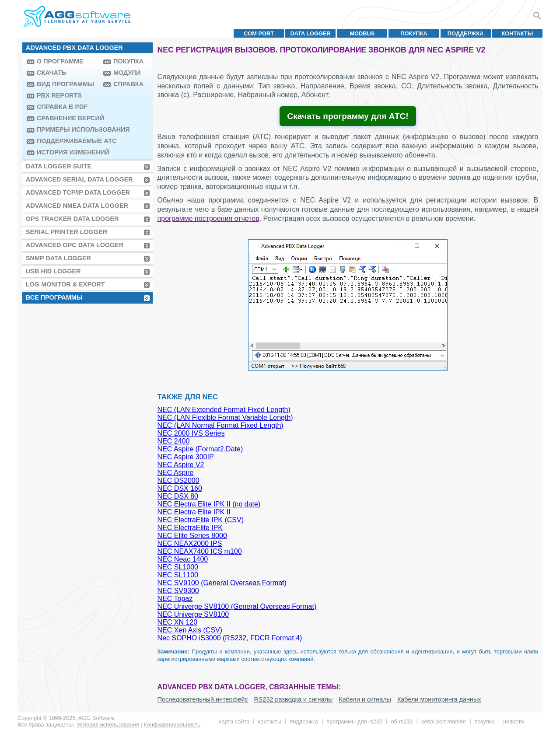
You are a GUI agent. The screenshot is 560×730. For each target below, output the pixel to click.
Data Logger (311, 33)
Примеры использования (68, 129)
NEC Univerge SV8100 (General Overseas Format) (237, 606)
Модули (127, 73)
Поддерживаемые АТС (68, 141)
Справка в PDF (62, 107)
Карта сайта (234, 721)
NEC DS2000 (178, 480)
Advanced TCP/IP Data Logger (78, 192)
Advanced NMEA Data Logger (77, 206)
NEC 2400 (174, 441)
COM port (259, 33)
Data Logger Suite (59, 166)
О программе (60, 61)
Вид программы (65, 84)
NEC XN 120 (178, 622)
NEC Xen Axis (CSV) (190, 630)
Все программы (54, 297)
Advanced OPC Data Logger (75, 245)
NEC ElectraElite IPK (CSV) (201, 520)
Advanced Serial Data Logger (79, 179)
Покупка (414, 33)
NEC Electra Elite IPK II (194, 512)
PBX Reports (59, 95)
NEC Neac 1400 (183, 559)
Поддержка (466, 33)
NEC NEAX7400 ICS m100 (200, 551)
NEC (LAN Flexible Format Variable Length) (225, 417)
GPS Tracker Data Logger (72, 219)
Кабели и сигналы (365, 699)
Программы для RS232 (354, 721)
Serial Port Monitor (444, 721)
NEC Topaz (175, 599)
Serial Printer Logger (66, 232)
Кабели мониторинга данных (439, 699)
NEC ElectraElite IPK (190, 528)
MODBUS (362, 33)
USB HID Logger (53, 271)
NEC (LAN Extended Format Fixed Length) (224, 410)
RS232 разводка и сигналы (293, 699)
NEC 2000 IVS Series (191, 433)
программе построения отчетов (208, 218)
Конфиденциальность (172, 725)
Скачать (51, 73)
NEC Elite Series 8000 (192, 536)
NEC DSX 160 (180, 488)
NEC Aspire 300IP (186, 457)
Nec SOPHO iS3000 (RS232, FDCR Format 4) (230, 638)
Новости (513, 721)
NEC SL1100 (178, 575)
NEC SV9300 (178, 591)
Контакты (518, 33)
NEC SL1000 (178, 567)
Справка (128, 84)
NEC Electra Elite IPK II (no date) (209, 504)
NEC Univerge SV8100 (193, 614)
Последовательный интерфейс (203, 699)
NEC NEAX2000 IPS (190, 543)
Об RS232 (402, 721)
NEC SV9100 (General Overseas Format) (222, 583)
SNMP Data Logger (58, 258)
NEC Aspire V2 (181, 465)
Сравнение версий (68, 118)
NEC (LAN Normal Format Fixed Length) (220, 425)
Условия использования (108, 725)
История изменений (68, 152)
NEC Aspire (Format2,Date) (200, 449)
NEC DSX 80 (178, 496)
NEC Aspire (176, 473)
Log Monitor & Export (65, 284)
